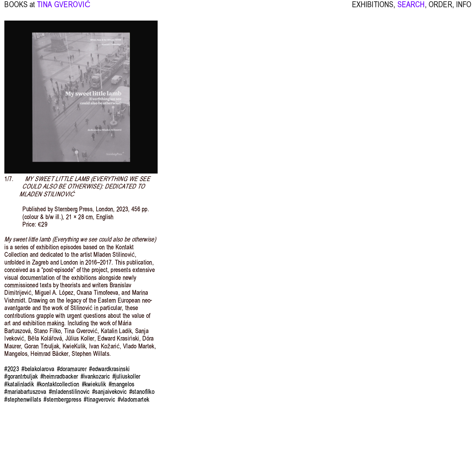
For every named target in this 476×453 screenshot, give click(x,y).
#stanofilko (142, 392)
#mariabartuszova (25, 392)
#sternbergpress (62, 399)
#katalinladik (19, 384)
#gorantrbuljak (21, 376)
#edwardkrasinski (109, 369)
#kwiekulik (94, 384)
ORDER (440, 9)
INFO (464, 9)
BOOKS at (20, 9)
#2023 (12, 369)
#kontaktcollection (58, 384)
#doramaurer (72, 369)
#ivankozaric (95, 376)
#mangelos (122, 384)
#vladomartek (134, 399)
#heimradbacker (59, 376)
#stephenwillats (23, 399)
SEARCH (411, 9)
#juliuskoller (126, 376)
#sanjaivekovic (109, 392)
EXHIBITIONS (373, 9)
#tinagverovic (99, 399)
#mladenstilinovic (69, 392)
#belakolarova (38, 369)
